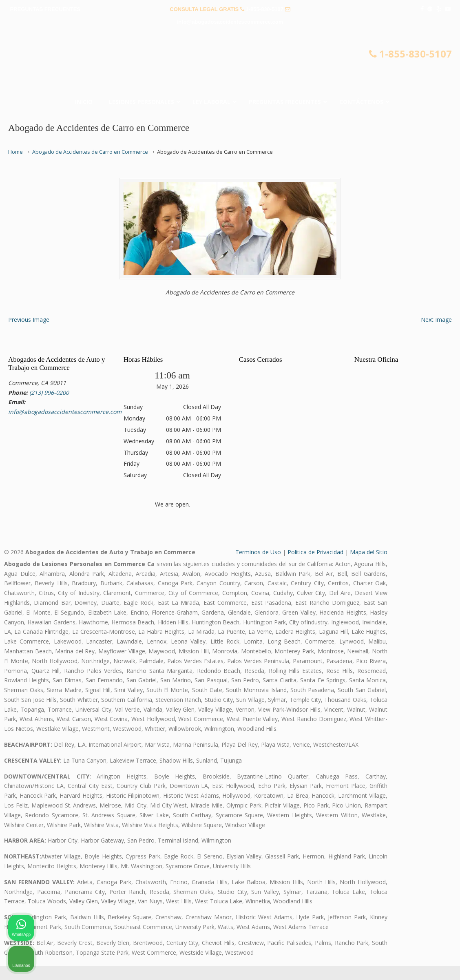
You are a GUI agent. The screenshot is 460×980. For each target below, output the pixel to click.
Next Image (436, 333)
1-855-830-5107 (265, 9)
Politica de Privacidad (315, 566)
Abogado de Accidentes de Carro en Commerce (90, 152)
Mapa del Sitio (369, 566)
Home (15, 152)
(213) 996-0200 (49, 406)
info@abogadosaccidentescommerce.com (230, 22)
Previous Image (29, 333)
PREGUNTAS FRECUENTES (45, 9)
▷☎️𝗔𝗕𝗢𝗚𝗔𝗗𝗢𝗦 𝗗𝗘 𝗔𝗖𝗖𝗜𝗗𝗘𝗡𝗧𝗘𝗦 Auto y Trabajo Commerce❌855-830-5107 (230, 64)
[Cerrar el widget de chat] (433, 719)
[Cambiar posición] (416, 719)
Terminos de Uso (258, 566)
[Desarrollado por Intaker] (391, 963)
